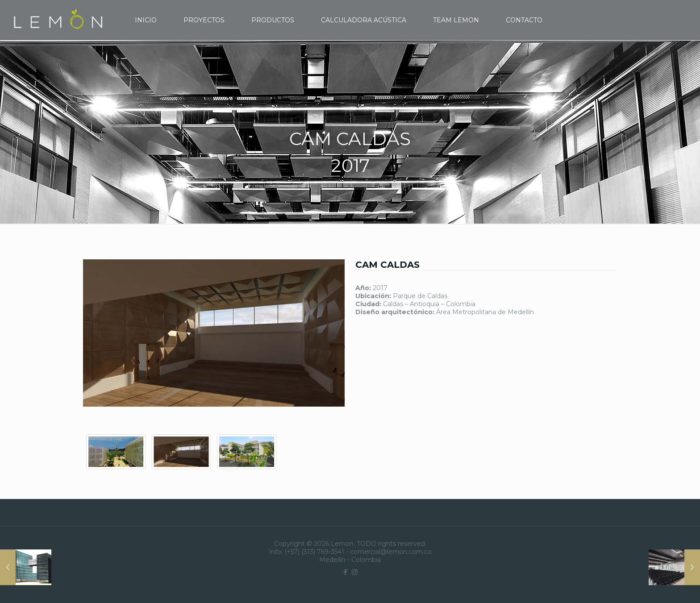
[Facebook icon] (345, 572)
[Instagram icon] (355, 572)
